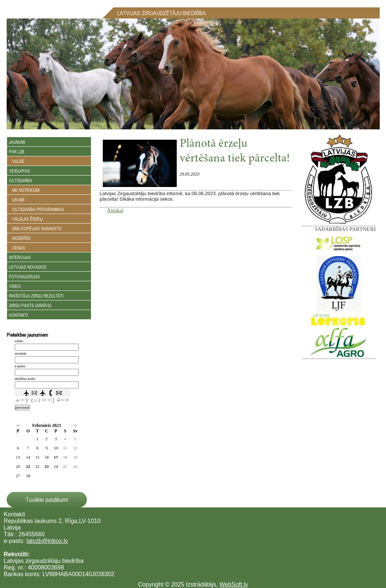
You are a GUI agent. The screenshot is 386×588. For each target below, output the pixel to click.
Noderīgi (20, 238)
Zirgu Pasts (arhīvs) (30, 305)
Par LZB (17, 152)
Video (15, 286)
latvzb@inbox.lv (47, 541)
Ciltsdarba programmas (36, 209)
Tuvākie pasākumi (47, 500)
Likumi (17, 200)
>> (75, 426)
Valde (17, 161)
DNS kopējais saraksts (35, 228)
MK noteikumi (24, 190)
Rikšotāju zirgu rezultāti (36, 296)
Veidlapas (19, 171)
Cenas (17, 248)
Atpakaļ (115, 210)
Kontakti (18, 315)
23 (47, 466)
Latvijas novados (28, 267)
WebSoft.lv (233, 584)
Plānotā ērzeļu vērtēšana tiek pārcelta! (235, 152)
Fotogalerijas (24, 276)
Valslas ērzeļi (26, 219)
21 (28, 466)
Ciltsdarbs (21, 180)
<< (18, 426)
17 (56, 457)
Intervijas (20, 257)
